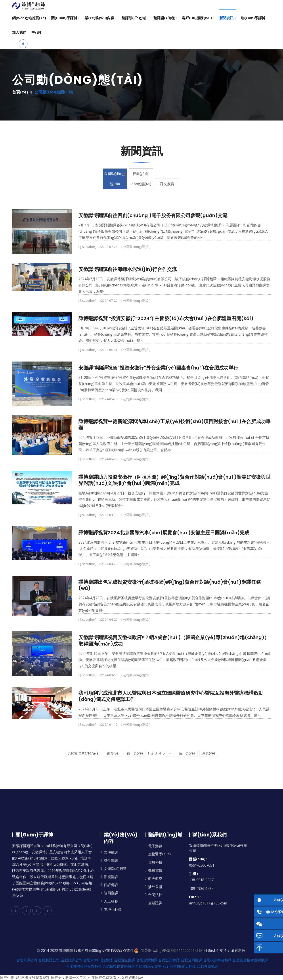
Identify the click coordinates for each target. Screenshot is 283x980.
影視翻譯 (111, 877)
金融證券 (155, 903)
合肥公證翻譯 (169, 960)
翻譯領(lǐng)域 (134, 18)
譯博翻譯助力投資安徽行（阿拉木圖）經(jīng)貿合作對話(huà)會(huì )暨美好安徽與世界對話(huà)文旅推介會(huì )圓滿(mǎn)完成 (175, 480)
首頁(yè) (20, 92)
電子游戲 (155, 846)
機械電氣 (155, 870)
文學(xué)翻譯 (115, 868)
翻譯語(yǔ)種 (164, 18)
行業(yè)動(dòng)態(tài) (141, 179)
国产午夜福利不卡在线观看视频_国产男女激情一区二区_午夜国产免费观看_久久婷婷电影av (71, 977)
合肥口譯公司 (71, 960)
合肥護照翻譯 (207, 966)
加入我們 (19, 32)
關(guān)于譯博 (64, 18)
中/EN (36, 32)
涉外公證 (155, 887)
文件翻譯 (111, 852)
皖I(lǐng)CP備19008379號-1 (111, 950)
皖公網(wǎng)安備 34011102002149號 (171, 950)
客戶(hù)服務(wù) (197, 18)
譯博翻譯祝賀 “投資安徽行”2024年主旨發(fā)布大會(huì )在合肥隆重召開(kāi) (166, 318)
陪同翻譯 (111, 893)
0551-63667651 (202, 865)
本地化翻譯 (113, 909)
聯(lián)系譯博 (253, 18)
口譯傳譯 (111, 885)
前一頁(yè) (122, 753)
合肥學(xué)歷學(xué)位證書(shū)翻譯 (166, 966)
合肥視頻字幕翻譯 (217, 960)
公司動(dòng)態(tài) (106, 184)
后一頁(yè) (200, 753)
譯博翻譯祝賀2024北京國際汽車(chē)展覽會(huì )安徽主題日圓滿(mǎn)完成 (164, 533)
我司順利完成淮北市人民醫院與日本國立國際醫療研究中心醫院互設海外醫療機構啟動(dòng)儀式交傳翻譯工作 (171, 696)
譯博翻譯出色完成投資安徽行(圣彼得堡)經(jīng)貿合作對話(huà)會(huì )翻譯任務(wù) (170, 585)
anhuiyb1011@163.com (208, 903)
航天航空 (155, 878)
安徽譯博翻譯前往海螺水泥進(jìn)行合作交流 (128, 269)
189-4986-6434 (201, 888)
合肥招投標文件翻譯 (119, 966)
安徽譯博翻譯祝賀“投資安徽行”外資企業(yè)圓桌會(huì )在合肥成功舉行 (158, 368)
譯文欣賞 (176, 184)
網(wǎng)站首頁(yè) (29, 18)
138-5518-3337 (201, 880)
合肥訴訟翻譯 (124, 960)
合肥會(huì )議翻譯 (98, 960)
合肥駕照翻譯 (147, 960)
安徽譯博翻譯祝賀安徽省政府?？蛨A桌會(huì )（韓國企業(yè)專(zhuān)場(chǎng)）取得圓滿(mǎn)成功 (174, 641)
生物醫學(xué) (159, 854)
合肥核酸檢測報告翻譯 (84, 966)
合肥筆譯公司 (27, 960)
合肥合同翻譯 (191, 960)
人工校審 (111, 901)
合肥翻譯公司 (49, 960)
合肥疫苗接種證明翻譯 (250, 960)
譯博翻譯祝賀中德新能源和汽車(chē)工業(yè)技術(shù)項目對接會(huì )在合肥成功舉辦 (175, 425)
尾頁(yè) (220, 753)
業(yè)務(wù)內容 (99, 18)
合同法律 (155, 895)
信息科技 (155, 862)
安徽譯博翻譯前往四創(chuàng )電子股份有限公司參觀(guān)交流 (153, 215)
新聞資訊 (226, 18)
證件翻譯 (111, 860)
